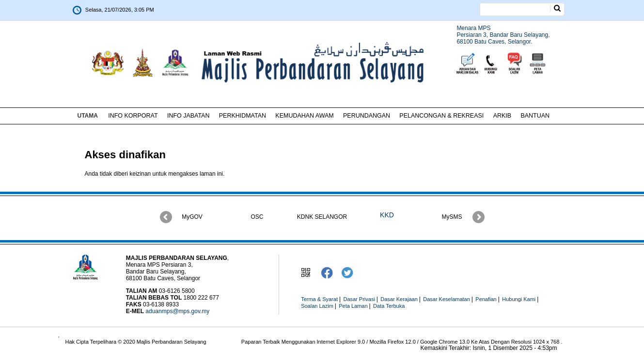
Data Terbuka (389, 306)
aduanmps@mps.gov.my (177, 311)
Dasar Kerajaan (399, 299)
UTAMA (88, 116)
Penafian (486, 299)
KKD (387, 215)
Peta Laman (353, 306)
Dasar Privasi (359, 299)
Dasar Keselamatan (447, 299)
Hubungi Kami (519, 299)
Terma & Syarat (319, 299)
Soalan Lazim (317, 306)
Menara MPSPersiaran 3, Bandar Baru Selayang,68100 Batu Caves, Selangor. (503, 35)
